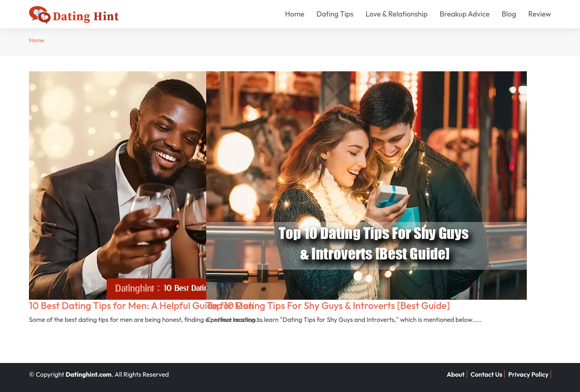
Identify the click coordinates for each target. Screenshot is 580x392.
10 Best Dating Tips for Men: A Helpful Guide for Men (141, 305)
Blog (509, 14)
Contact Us (487, 374)
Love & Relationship (396, 14)
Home (295, 14)
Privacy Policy (528, 374)
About (456, 374)
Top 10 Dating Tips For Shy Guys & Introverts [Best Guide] (328, 305)
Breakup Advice (465, 14)
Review (540, 14)
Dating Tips (335, 14)
